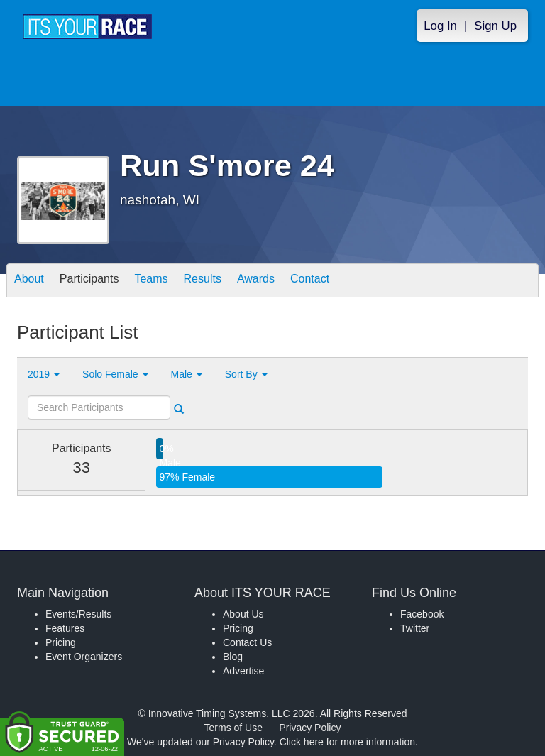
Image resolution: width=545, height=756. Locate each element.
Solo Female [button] (115, 374)
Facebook (422, 614)
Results (203, 281)
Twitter (415, 628)
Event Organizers (84, 657)
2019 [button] (44, 374)
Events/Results (78, 614)
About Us (243, 614)
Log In (440, 26)
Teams (151, 281)
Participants (89, 281)
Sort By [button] (246, 374)
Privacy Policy (310, 728)
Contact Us (247, 642)
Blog (233, 657)
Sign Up (495, 26)
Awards (256, 281)
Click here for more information (347, 742)
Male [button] (187, 374)
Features (65, 628)
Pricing (61, 642)
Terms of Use (233, 728)
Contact (310, 281)
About (29, 281)
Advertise (243, 671)
